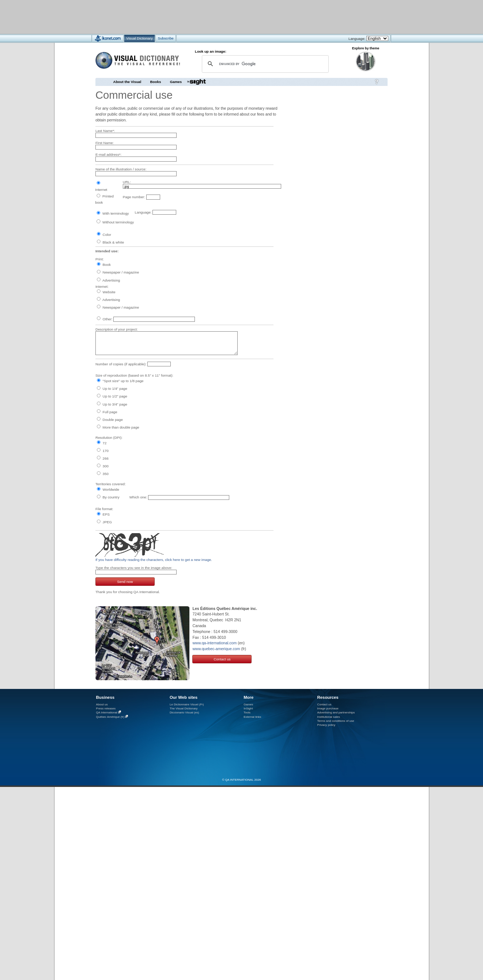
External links (252, 717)
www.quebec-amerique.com (216, 649)
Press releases (106, 708)
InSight (248, 708)
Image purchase (328, 708)
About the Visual (127, 82)
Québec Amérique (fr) (110, 717)
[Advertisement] (220, 17)
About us (102, 704)
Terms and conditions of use (336, 721)
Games (176, 82)
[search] (265, 64)
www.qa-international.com (214, 643)
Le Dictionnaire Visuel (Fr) (187, 704)
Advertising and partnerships (336, 713)
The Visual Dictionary (184, 708)
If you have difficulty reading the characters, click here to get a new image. (154, 560)
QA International (107, 713)
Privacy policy (327, 725)
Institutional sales (329, 717)
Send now (125, 582)
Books (156, 82)
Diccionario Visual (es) (184, 713)
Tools (247, 713)
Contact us (222, 659)
